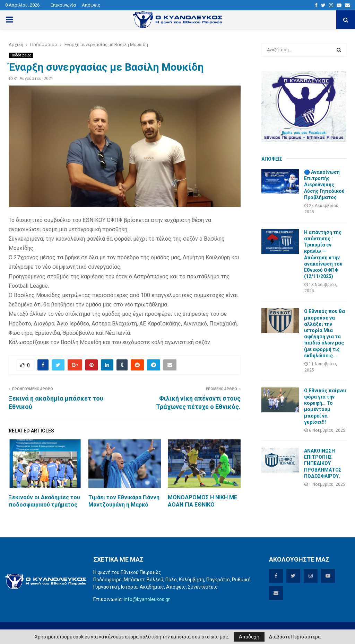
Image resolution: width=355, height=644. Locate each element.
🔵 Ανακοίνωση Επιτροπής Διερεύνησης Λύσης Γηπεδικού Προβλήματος (324, 185)
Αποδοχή (249, 637)
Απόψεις (91, 5)
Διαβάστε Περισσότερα (295, 637)
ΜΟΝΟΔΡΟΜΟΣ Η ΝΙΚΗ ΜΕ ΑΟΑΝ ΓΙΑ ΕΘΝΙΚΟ (202, 501)
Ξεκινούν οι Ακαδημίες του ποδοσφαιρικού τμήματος (44, 501)
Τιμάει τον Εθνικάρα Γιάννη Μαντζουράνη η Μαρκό (124, 501)
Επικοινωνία (63, 5)
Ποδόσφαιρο (21, 55)
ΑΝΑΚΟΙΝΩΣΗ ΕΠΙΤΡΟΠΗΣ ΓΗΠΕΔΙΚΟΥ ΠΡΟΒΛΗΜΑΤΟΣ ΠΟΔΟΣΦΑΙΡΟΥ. (323, 463)
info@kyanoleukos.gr (147, 599)
